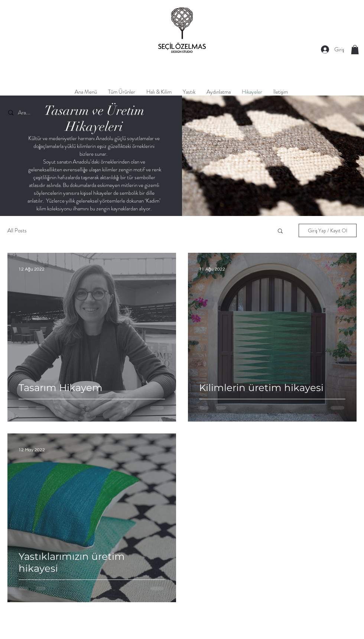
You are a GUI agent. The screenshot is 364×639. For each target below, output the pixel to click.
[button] (355, 50)
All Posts (17, 231)
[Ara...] (48, 113)
